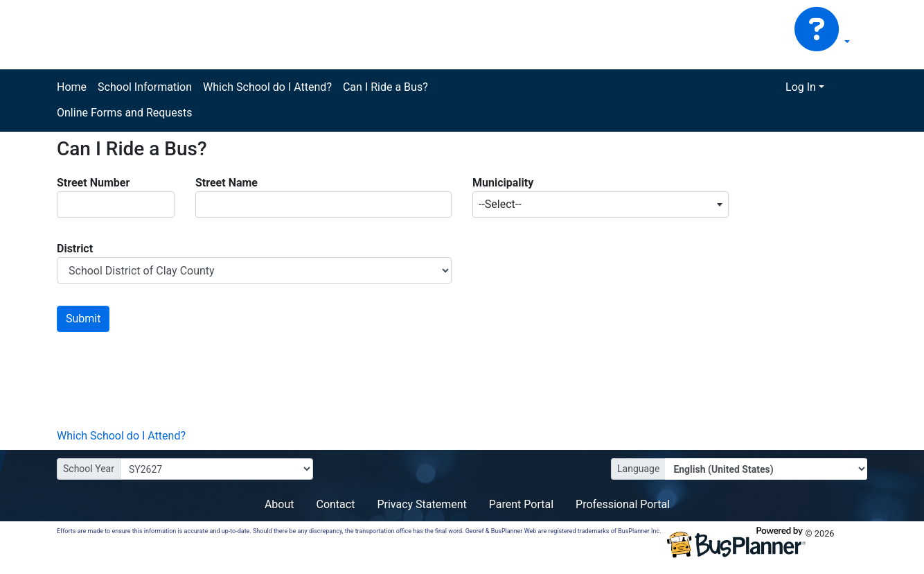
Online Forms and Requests (124, 113)
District (75, 249)
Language (638, 469)
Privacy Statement (421, 504)
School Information (145, 87)
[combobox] (601, 205)
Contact (335, 504)
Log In (801, 87)
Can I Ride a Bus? (385, 87)
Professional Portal (623, 504)
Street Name (226, 183)
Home (72, 87)
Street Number (93, 183)
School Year (89, 469)
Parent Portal (521, 504)
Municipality (503, 183)
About (279, 504)
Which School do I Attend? (267, 87)
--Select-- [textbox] (500, 204)
